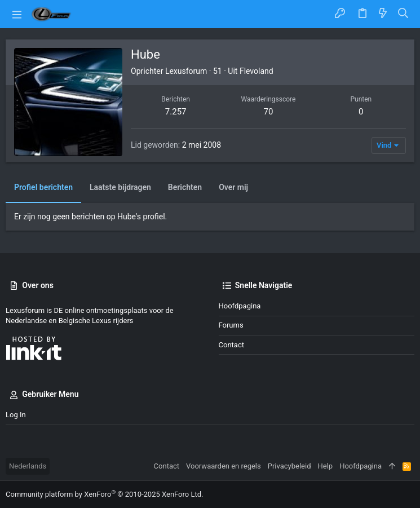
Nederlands (28, 466)
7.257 (176, 112)
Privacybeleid (289, 466)
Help (326, 466)
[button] (17, 14)
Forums (231, 325)
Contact (231, 345)
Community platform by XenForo (104, 494)
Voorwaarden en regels (224, 466)
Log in (16, 415)
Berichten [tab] (185, 187)
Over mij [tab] (233, 187)
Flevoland (257, 71)
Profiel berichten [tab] (43, 187)
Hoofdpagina (240, 306)
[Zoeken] (403, 14)
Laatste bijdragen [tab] (120, 187)
